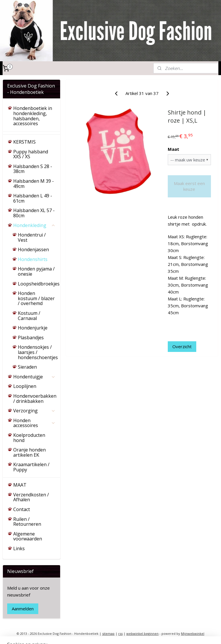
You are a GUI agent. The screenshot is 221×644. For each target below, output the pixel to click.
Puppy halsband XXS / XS (31, 154)
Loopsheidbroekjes (39, 284)
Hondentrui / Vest (32, 237)
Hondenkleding (34, 225)
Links (19, 548)
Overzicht (182, 346)
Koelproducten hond (29, 438)
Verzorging (34, 411)
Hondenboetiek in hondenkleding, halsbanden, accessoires (33, 116)
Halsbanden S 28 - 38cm (33, 169)
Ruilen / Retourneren (27, 522)
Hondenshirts (33, 259)
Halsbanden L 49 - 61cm (33, 198)
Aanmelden (23, 609)
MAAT (20, 485)
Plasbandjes (31, 338)
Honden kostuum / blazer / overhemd (36, 298)
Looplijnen (25, 386)
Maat (174, 149)
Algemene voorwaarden (28, 536)
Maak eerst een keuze (189, 186)
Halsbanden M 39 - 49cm (34, 184)
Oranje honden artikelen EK (29, 452)
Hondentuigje (34, 377)
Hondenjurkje (33, 328)
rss (120, 633)
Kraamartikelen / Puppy (31, 467)
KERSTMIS (24, 142)
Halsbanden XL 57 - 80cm (34, 213)
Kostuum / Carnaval (29, 316)
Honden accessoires (34, 423)
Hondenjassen (33, 249)
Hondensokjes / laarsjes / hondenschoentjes (38, 352)
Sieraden (27, 367)
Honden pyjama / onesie (36, 271)
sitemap (108, 633)
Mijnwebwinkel (193, 633)
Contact (22, 509)
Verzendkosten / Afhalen (31, 497)
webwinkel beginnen (142, 633)
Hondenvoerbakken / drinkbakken (35, 399)
